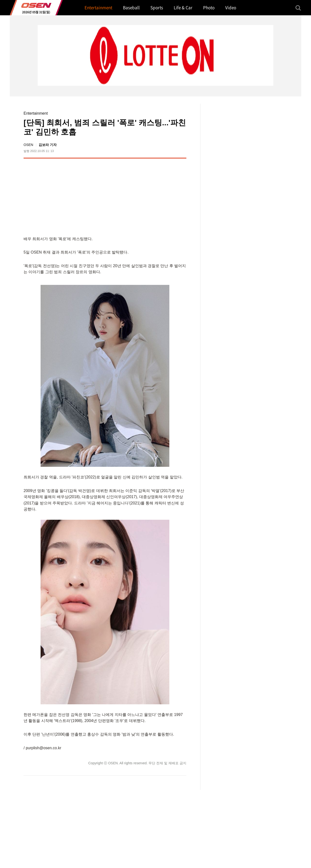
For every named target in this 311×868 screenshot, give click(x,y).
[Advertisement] (146, 196)
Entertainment (36, 113)
